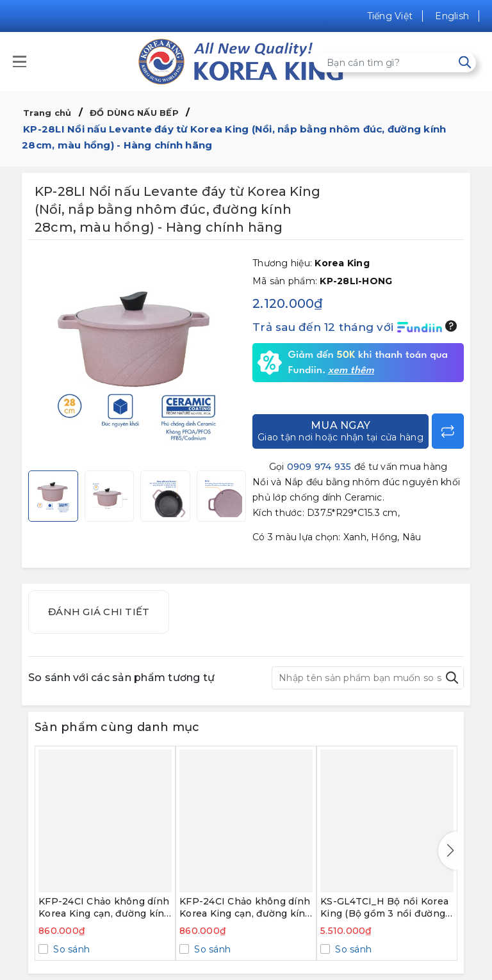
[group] (137, 358)
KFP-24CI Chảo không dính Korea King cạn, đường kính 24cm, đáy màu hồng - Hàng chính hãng (246, 908)
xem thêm (351, 371)
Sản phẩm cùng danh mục (117, 727)
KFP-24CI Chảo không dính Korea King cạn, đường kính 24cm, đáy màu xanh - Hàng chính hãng (105, 908)
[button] (448, 851)
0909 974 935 (319, 467)
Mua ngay (340, 431)
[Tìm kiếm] (465, 62)
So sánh (70, 949)
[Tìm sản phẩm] (395, 63)
